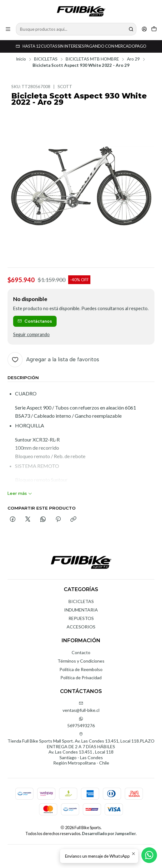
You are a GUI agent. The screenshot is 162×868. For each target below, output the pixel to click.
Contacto (81, 652)
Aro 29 (133, 59)
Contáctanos (35, 321)
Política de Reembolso (81, 669)
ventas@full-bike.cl (81, 707)
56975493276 (81, 722)
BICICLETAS (46, 59)
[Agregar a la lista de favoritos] (53, 360)
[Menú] (8, 29)
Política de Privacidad (81, 677)
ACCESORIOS (81, 627)
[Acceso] (144, 29)
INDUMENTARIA (81, 610)
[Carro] (154, 29)
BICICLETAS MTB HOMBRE (92, 59)
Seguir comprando (31, 335)
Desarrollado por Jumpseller (109, 834)
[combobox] (76, 29)
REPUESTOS (81, 618)
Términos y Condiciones (81, 661)
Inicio (21, 59)
